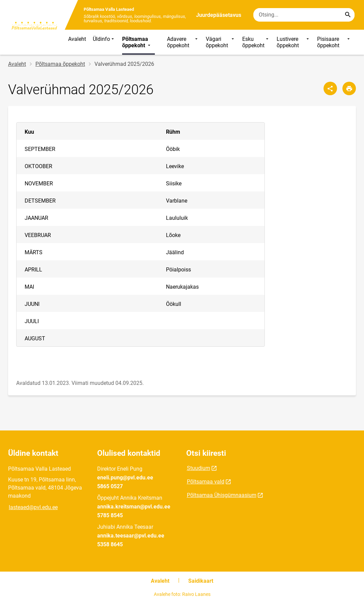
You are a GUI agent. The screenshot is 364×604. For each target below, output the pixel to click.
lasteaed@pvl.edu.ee (33, 507)
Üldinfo (104, 42)
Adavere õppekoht (183, 42)
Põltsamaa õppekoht (137, 42)
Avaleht (77, 39)
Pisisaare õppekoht (334, 42)
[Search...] (348, 15)
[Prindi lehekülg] (349, 88)
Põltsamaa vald (206, 482)
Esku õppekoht (256, 42)
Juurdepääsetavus (219, 15)
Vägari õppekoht (220, 42)
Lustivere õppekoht (293, 42)
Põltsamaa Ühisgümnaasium (222, 495)
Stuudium (199, 468)
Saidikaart (201, 581)
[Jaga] (330, 88)
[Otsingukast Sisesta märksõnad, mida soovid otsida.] (304, 15)
